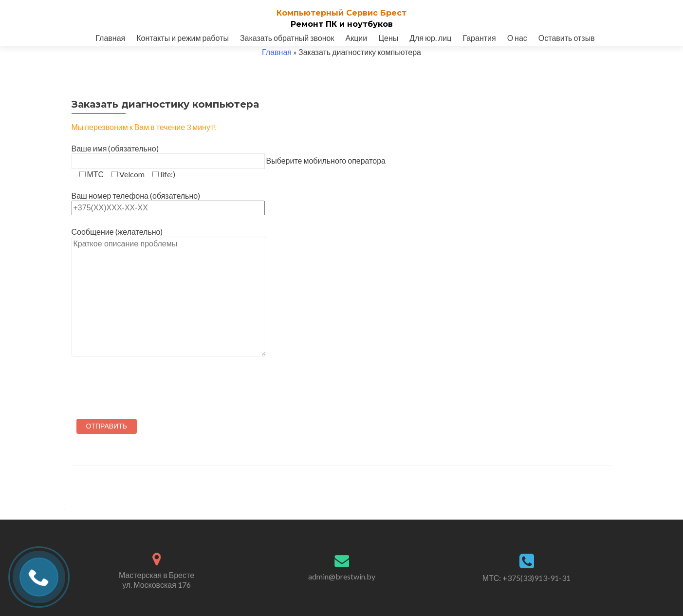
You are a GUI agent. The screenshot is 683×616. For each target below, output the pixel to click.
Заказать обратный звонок (287, 38)
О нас (517, 38)
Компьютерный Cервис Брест (341, 13)
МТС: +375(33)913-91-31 (527, 578)
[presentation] (146, 385)
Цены (388, 38)
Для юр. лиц (430, 38)
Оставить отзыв (567, 38)
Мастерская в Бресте (157, 580)
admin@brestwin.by (342, 576)
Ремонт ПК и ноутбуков (342, 24)
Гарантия (479, 38)
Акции (356, 38)
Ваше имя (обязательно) (168, 154)
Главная (110, 38)
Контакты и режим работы (183, 38)
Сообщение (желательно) (169, 330)
